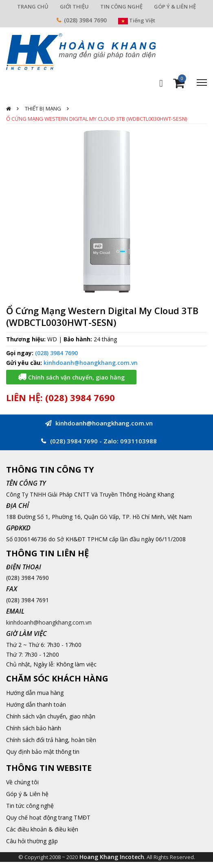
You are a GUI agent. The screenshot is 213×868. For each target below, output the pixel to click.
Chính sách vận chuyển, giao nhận (51, 716)
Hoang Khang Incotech (112, 857)
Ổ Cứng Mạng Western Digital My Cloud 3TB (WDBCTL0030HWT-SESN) (97, 119)
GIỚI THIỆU (74, 7)
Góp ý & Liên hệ (27, 794)
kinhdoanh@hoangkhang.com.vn (91, 363)
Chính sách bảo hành (34, 728)
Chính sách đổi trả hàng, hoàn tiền (51, 740)
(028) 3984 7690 (85, 20)
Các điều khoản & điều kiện (42, 829)
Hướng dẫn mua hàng (35, 693)
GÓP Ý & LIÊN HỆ (175, 7)
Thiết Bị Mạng (43, 108)
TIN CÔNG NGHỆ (121, 7)
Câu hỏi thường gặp (32, 841)
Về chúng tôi (22, 782)
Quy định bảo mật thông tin (43, 752)
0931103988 (138, 441)
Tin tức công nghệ (30, 806)
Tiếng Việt (137, 20)
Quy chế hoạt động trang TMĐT (48, 817)
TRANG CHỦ (33, 7)
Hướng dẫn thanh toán (36, 704)
